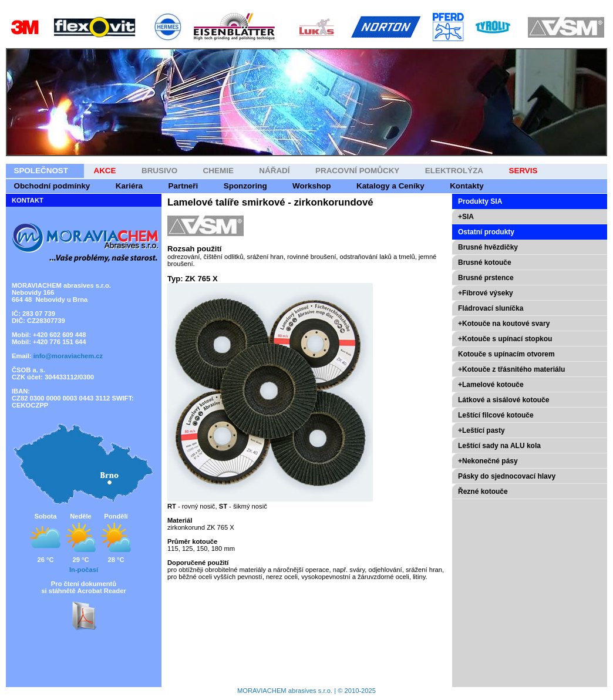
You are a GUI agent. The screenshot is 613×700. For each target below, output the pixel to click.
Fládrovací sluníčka (491, 308)
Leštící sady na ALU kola (499, 446)
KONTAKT (28, 200)
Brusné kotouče (485, 262)
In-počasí (84, 570)
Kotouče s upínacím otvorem (506, 354)
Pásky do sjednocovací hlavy (507, 476)
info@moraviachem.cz (68, 356)
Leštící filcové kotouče (496, 415)
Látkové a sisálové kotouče (503, 400)
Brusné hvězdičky (488, 247)
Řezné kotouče (483, 492)
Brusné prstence (486, 278)
